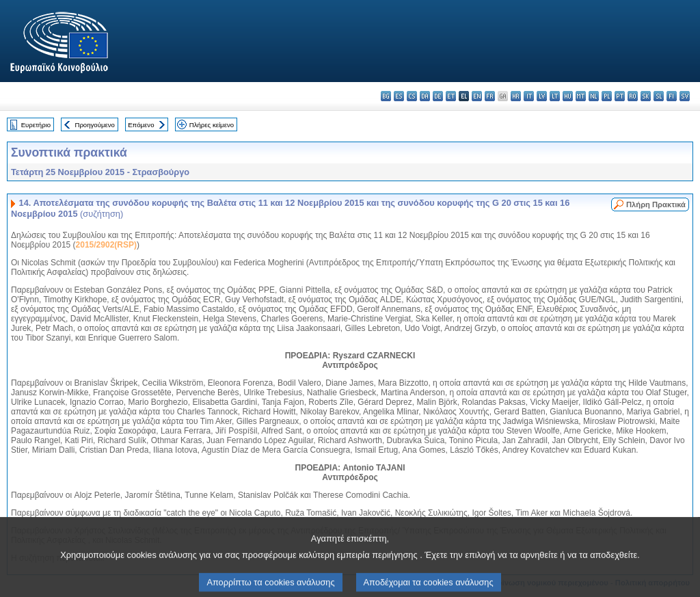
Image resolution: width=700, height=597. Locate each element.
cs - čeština (412, 96)
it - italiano (529, 96)
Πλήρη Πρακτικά (656, 204)
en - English (477, 96)
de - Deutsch (438, 96)
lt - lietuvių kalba (555, 96)
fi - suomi (672, 96)
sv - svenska (685, 96)
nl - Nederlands (594, 96)
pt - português (620, 96)
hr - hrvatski (516, 96)
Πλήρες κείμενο (212, 125)
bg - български (386, 96)
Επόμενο (141, 125)
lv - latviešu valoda (542, 96)
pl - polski (607, 96)
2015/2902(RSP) (106, 245)
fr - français (490, 96)
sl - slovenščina (659, 96)
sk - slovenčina (646, 96)
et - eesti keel (451, 96)
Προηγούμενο (94, 125)
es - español (399, 96)
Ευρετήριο (36, 125)
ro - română (633, 96)
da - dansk (425, 96)
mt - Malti (581, 96)
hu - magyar (568, 96)
